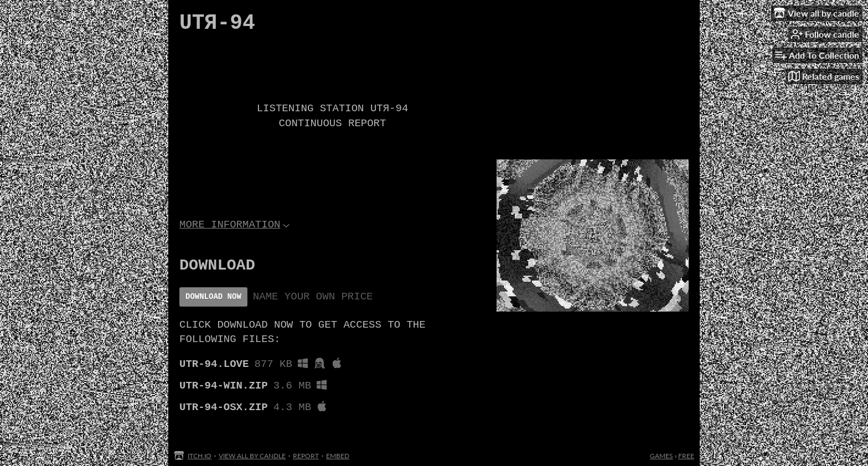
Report (306, 456)
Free (686, 456)
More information (234, 231)
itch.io (200, 456)
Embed (338, 456)
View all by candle (252, 456)
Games (662, 456)
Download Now (213, 307)
